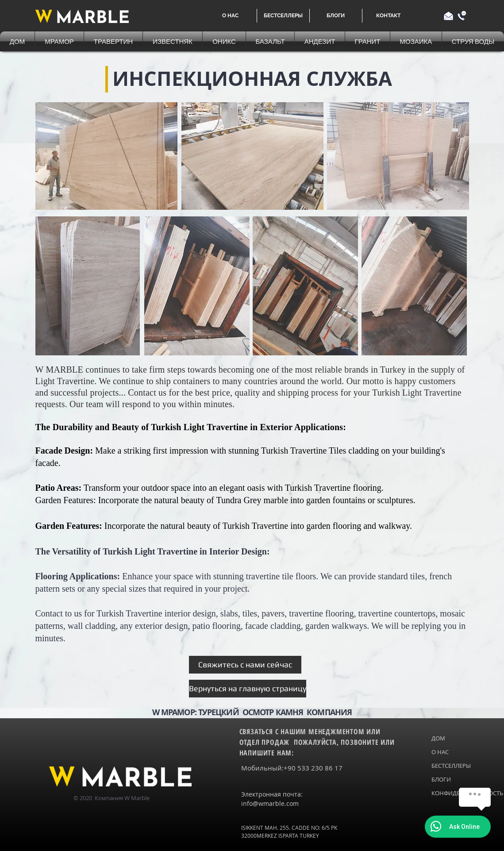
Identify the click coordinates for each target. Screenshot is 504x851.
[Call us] (462, 16)
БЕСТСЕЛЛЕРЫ (450, 766)
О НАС (440, 752)
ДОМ (438, 738)
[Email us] (448, 16)
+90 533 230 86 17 (313, 768)
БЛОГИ (441, 779)
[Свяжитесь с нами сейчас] (245, 665)
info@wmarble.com (270, 803)
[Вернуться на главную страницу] (248, 689)
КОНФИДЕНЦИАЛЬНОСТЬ (450, 793)
